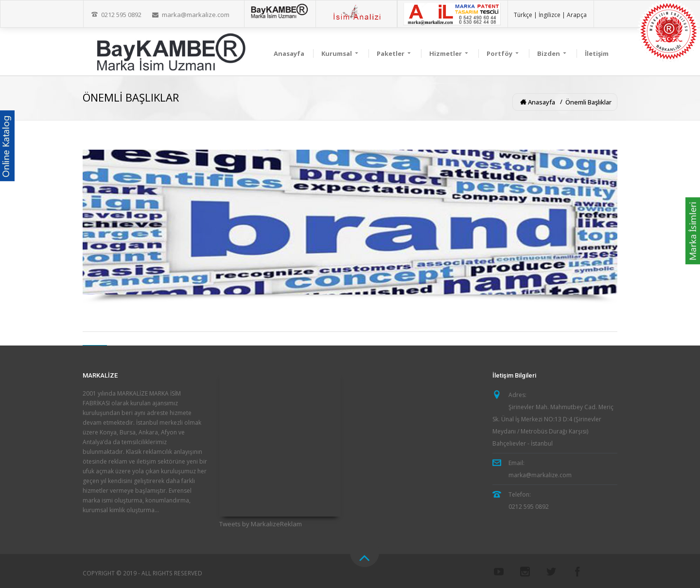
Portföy (503, 53)
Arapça (577, 15)
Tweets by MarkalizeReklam (261, 524)
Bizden (552, 53)
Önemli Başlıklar (588, 102)
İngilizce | (552, 15)
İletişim (597, 53)
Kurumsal (341, 53)
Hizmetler (449, 53)
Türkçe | (525, 15)
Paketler (394, 53)
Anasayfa (289, 53)
